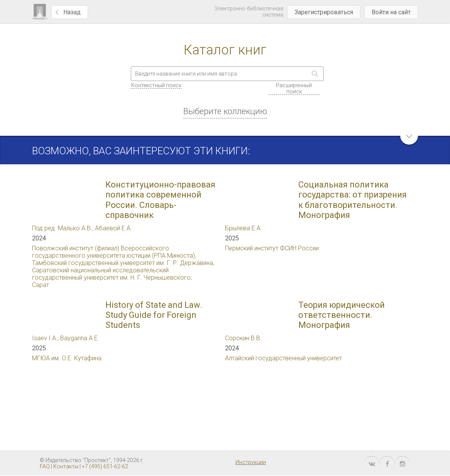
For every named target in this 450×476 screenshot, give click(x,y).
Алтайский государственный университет (283, 358)
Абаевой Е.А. (113, 228)
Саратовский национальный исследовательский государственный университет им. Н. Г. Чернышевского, (112, 274)
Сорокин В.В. (243, 338)
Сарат (41, 285)
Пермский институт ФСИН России (272, 248)
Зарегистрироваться (324, 12)
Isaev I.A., (46, 338)
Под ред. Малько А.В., (63, 228)
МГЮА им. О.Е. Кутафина (67, 358)
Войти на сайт (391, 12)
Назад (72, 12)
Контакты (66, 466)
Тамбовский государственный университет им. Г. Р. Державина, (123, 263)
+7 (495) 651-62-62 (105, 466)
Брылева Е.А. (244, 228)
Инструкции (251, 462)
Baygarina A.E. (80, 338)
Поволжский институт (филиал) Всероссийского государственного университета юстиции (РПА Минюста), (114, 252)
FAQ (45, 466)
